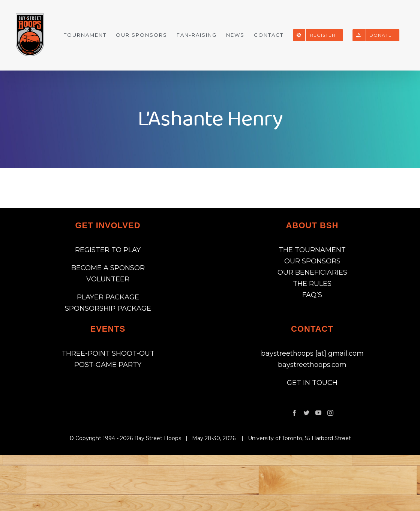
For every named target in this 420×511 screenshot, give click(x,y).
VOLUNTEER (108, 279)
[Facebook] (294, 413)
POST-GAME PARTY (108, 365)
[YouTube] (318, 413)
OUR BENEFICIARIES (312, 272)
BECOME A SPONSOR (108, 268)
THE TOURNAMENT (312, 250)
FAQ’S (312, 295)
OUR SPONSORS (312, 261)
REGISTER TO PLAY (108, 250)
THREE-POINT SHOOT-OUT (108, 353)
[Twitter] (306, 413)
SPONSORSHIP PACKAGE (108, 308)
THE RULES (312, 284)
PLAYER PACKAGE (108, 297)
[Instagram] (330, 413)
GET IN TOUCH (312, 383)
